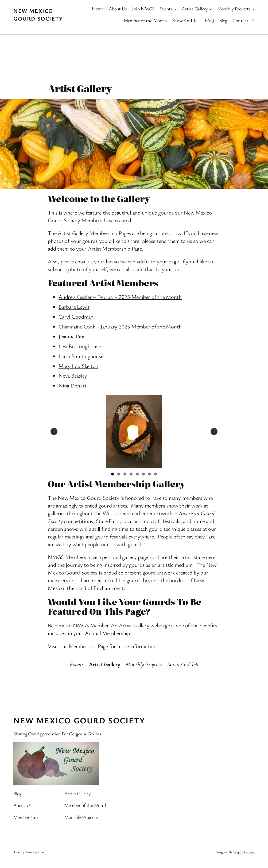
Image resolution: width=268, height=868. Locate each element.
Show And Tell (183, 664)
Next (214, 431)
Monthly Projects (144, 664)
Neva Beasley (73, 375)
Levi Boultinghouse (80, 346)
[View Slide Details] (134, 431)
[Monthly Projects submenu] (253, 9)
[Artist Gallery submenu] (211, 9)
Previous (54, 431)
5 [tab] (137, 474)
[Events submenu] (175, 9)
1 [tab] (113, 474)
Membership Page (88, 646)
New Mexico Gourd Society (38, 15)
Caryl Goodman (76, 316)
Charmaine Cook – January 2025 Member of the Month (120, 326)
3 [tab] (125, 474)
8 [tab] (156, 474)
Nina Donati (72, 385)
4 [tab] (131, 474)
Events (77, 664)
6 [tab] (143, 474)
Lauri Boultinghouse (81, 356)
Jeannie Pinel (73, 336)
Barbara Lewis (74, 307)
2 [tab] (119, 474)
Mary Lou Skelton (78, 366)
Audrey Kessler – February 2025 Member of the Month (120, 297)
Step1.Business (244, 852)
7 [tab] (149, 474)
